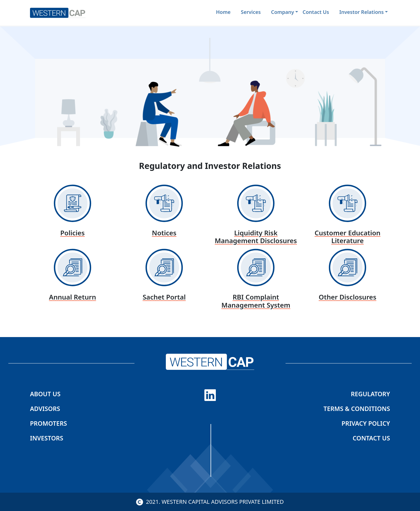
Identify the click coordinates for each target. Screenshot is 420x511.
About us (45, 394)
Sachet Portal (164, 297)
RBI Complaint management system (256, 301)
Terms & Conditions (357, 408)
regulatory (370, 394)
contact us (316, 12)
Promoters (48, 423)
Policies (72, 233)
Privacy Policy (366, 423)
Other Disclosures (347, 297)
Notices (164, 233)
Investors (47, 438)
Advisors (45, 408)
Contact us (372, 438)
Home (223, 12)
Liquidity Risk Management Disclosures (256, 237)
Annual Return (72, 297)
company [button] (283, 12)
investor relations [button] (362, 12)
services (251, 12)
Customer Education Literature (347, 237)
